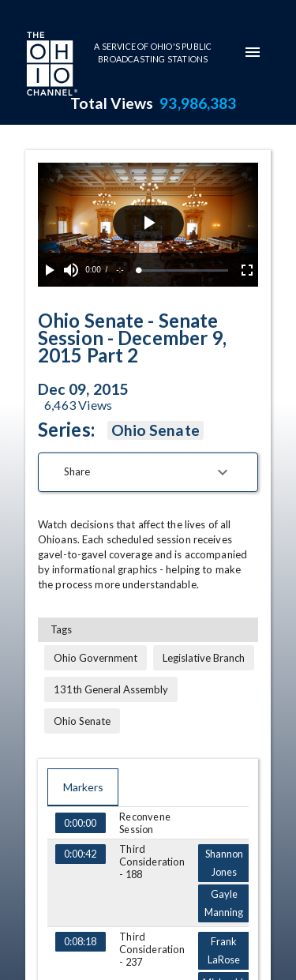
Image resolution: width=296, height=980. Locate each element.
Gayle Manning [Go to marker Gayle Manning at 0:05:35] (223, 903)
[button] (148, 472)
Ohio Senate (155, 430)
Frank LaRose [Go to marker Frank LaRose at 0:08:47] (223, 951)
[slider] (184, 270)
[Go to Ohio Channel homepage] (51, 66)
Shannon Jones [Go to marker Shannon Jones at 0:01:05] (223, 863)
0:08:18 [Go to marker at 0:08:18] (81, 942)
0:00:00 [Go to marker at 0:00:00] (81, 823)
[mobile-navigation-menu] (253, 52)
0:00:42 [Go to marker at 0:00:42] (81, 854)
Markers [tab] (83, 787)
